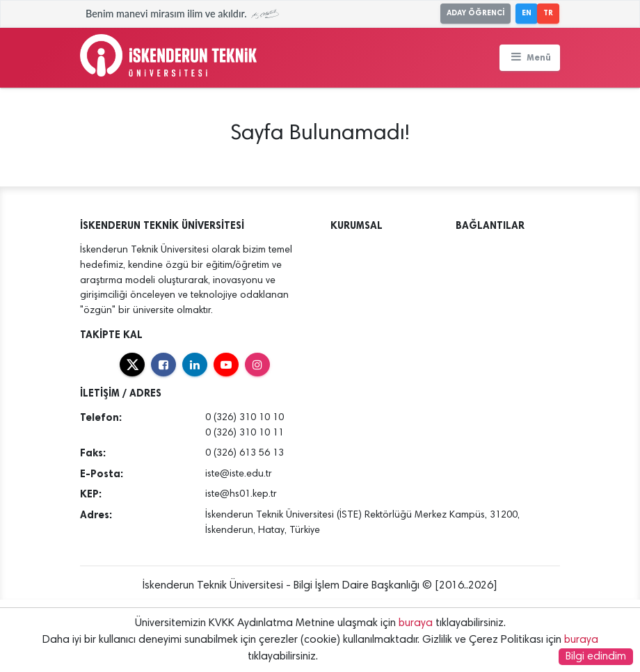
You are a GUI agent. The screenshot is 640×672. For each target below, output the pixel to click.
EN (527, 13)
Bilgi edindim (596, 657)
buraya (416, 623)
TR (548, 13)
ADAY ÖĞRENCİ (475, 13)
